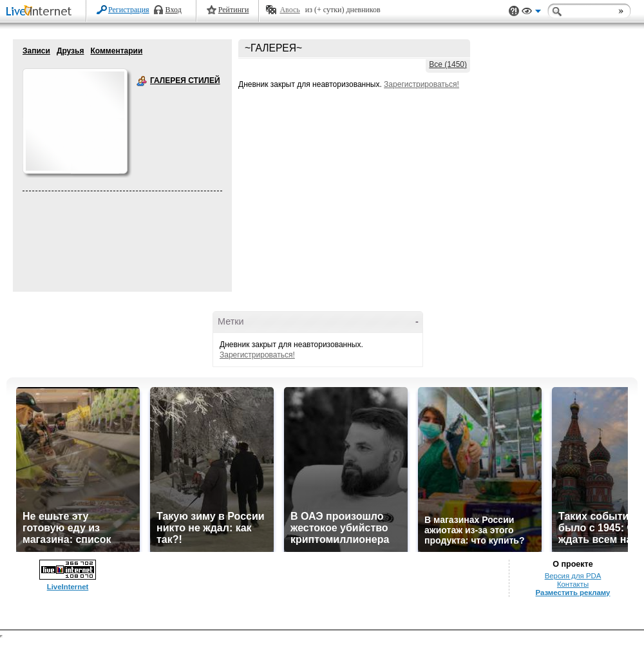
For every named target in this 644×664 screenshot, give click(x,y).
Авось (289, 10)
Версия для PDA (573, 576)
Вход (174, 10)
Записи (36, 51)
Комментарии (116, 51)
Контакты (573, 584)
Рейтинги (234, 10)
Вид (531, 13)
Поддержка (514, 11)
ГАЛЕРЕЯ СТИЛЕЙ (142, 81)
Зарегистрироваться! (421, 84)
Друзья (71, 51)
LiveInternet (41, 12)
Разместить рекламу (573, 593)
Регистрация (129, 10)
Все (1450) (448, 64)
